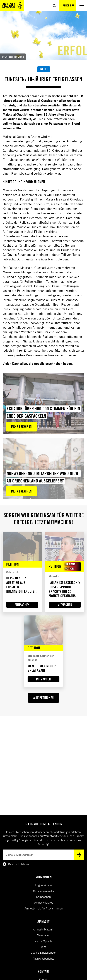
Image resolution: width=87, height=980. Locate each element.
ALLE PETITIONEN (43, 698)
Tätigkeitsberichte (43, 958)
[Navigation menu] (82, 5)
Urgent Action (44, 885)
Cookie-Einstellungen (44, 953)
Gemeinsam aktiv (43, 891)
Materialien (44, 935)
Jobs (44, 947)
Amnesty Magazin (44, 929)
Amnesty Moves (44, 902)
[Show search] (54, 5)
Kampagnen (43, 897)
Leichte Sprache (44, 941)
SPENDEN (68, 5)
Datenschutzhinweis (18, 864)
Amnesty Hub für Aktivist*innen (44, 908)
